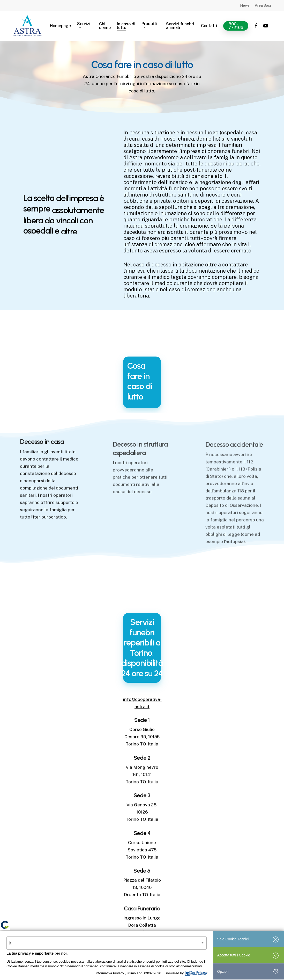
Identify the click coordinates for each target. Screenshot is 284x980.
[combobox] (107, 943)
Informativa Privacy (110, 973)
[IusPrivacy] (196, 973)
